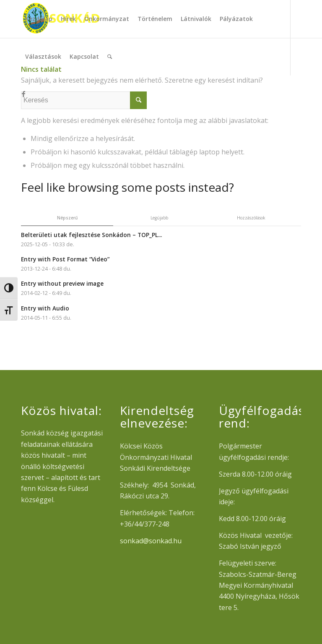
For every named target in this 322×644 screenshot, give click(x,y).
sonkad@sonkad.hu (151, 541)
